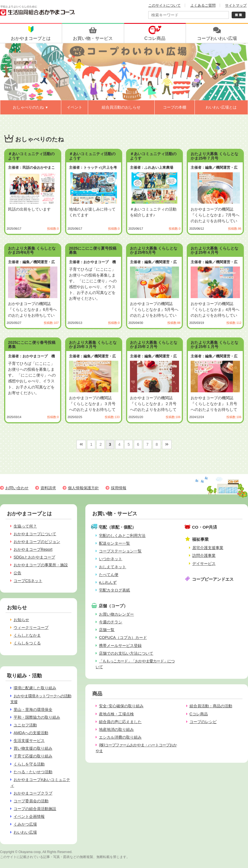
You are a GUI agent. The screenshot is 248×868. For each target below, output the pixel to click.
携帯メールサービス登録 (120, 646)
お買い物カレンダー (116, 614)
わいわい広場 (25, 832)
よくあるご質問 (203, 5)
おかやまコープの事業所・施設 (41, 565)
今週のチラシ (111, 622)
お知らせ (21, 620)
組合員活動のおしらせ (121, 107)
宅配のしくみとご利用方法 (122, 536)
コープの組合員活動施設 (35, 809)
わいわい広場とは (221, 107)
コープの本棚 (175, 107)
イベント (75, 107)
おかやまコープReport (33, 549)
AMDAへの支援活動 (31, 733)
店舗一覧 (107, 630)
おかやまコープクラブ (33, 793)
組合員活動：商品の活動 (211, 706)
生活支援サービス (29, 741)
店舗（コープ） (113, 606)
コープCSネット (28, 581)
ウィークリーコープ (31, 628)
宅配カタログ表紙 (114, 590)
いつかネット (111, 559)
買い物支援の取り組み (33, 748)
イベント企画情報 (29, 816)
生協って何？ (25, 526)
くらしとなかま (27, 635)
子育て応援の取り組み (33, 756)
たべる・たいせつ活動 (33, 772)
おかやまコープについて (35, 534)
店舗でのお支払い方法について (126, 653)
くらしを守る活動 (29, 764)
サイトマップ (236, 5)
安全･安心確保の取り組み (121, 706)
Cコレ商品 (199, 714)
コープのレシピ (203, 722)
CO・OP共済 (205, 527)
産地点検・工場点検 (116, 714)
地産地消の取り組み (116, 729)
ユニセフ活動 (25, 725)
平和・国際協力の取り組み (37, 717)
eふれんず (108, 582)
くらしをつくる (27, 643)
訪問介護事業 (204, 555)
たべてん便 (109, 575)
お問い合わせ (17, 488)
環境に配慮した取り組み (35, 688)
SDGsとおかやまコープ (34, 557)
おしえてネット (113, 567)
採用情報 (119, 488)
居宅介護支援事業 (208, 548)
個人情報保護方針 (83, 488)
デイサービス (204, 564)
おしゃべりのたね (30, 107)
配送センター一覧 (114, 543)
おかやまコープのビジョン (37, 542)
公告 (17, 573)
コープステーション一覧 (120, 551)
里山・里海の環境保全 (33, 710)
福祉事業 (200, 539)
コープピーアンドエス (213, 579)
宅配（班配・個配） (117, 527)
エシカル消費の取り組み (120, 737)
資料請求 (48, 488)
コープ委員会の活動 (31, 801)
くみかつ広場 (25, 824)
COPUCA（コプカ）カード (123, 637)
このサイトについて (164, 5)
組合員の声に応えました (120, 722)
